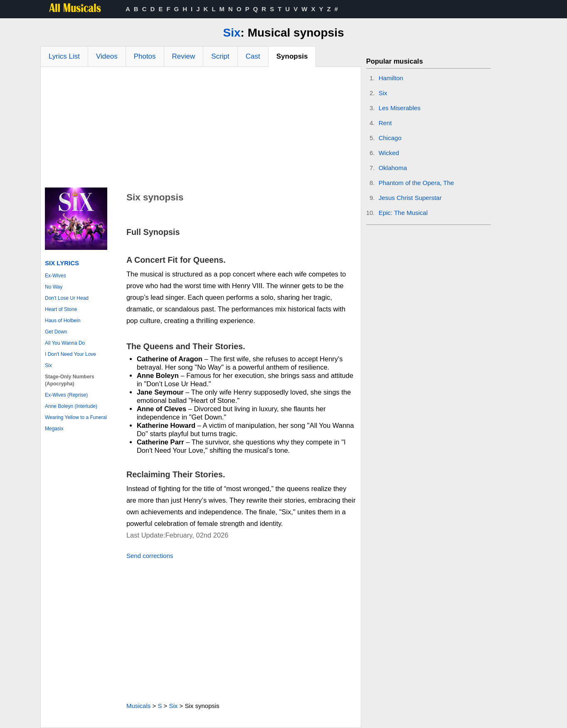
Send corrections (150, 556)
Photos (145, 56)
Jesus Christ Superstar (410, 198)
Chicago (390, 138)
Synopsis (292, 56)
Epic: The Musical (403, 213)
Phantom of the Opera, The (417, 183)
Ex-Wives (55, 276)
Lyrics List (64, 56)
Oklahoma (393, 168)
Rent (385, 123)
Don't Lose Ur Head (67, 298)
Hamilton (391, 78)
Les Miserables (400, 108)
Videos (107, 56)
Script (220, 56)
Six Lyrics (62, 263)
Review (184, 56)
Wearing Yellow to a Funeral (76, 417)
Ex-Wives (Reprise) (66, 395)
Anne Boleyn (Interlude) (71, 406)
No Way (54, 287)
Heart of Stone (61, 309)
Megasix (54, 429)
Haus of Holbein (63, 321)
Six (232, 33)
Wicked (389, 153)
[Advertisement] (201, 129)
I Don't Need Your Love (70, 354)
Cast (253, 56)
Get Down (56, 332)
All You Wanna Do (65, 343)
